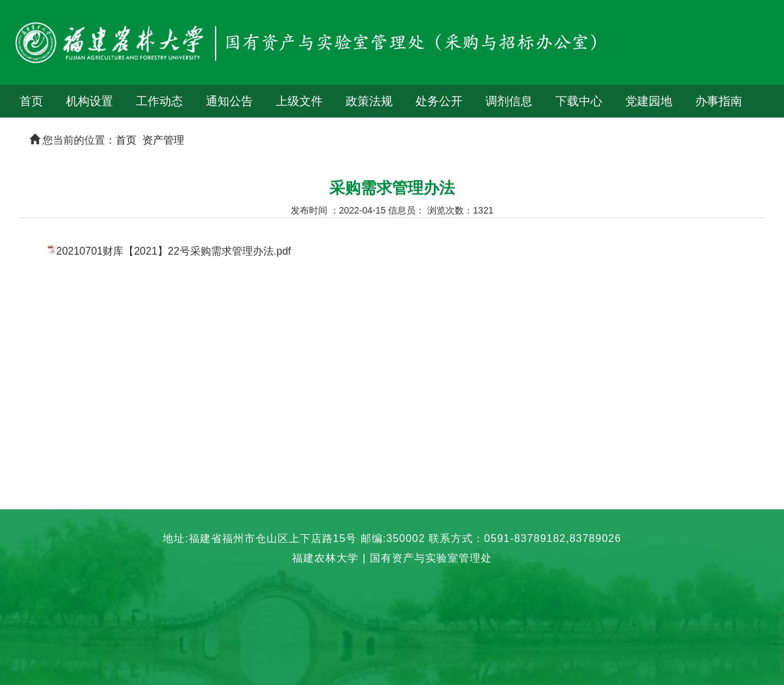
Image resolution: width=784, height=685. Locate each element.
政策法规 (369, 101)
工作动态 (159, 101)
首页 (31, 101)
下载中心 (579, 101)
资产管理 (163, 140)
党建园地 (649, 101)
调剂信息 (509, 101)
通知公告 (229, 101)
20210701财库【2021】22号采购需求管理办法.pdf (173, 251)
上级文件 (299, 101)
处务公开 (439, 101)
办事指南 (719, 101)
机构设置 (90, 101)
